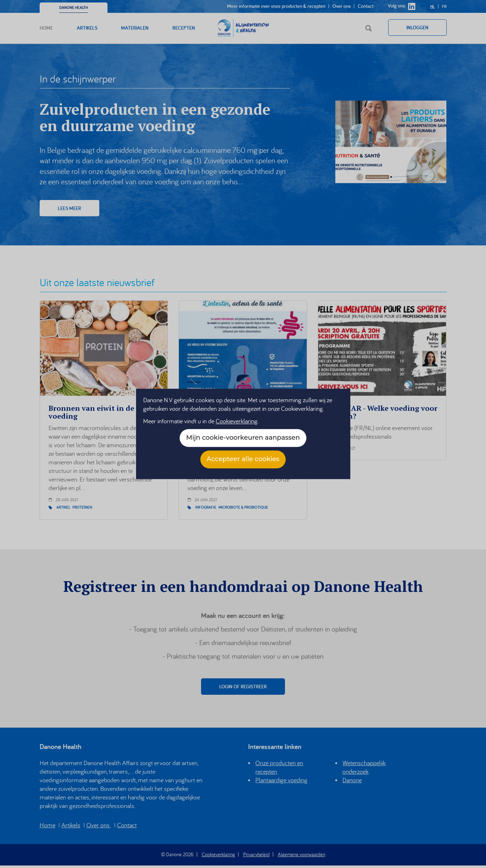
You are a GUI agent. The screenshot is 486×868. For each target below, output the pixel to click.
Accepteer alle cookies (243, 459)
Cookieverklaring (237, 421)
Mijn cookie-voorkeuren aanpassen (243, 438)
